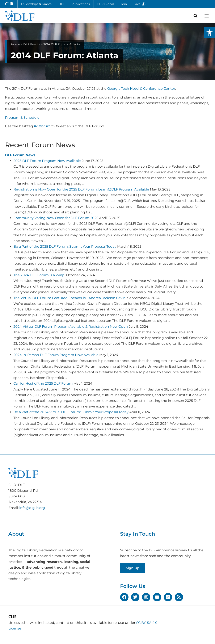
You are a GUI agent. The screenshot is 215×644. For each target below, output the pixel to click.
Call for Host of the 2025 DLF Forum (43, 383)
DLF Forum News (20, 155)
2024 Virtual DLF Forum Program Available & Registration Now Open (71, 327)
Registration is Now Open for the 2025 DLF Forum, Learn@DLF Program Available (81, 189)
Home (15, 44)
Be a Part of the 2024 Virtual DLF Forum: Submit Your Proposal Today (71, 412)
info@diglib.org (32, 508)
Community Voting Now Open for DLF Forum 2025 (56, 218)
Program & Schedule (22, 118)
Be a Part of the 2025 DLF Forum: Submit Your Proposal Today (65, 246)
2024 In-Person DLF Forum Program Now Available (56, 355)
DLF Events (32, 44)
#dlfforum (42, 126)
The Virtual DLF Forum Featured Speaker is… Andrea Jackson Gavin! (70, 298)
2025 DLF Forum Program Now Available (47, 161)
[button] (210, 33)
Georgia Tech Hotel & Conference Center (141, 89)
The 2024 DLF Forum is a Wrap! (39, 275)
